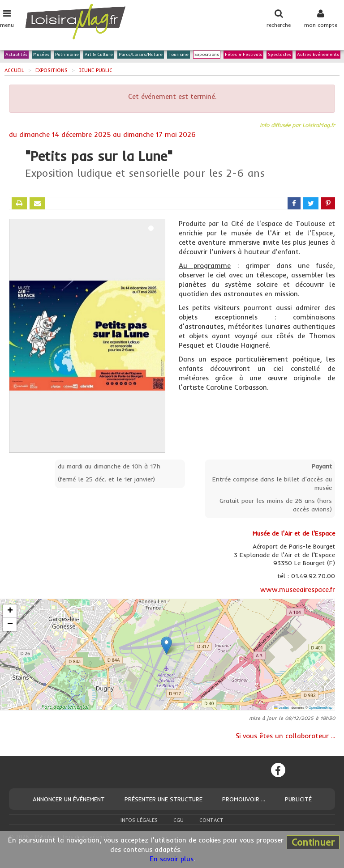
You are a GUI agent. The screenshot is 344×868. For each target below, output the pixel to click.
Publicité (298, 799)
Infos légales (139, 820)
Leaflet (281, 708)
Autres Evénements (318, 55)
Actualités (16, 55)
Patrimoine (67, 55)
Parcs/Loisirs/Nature (141, 55)
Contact (211, 820)
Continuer (313, 842)
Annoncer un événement (69, 799)
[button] (166, 645)
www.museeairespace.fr (298, 589)
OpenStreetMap (320, 708)
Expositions (207, 55)
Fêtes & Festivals (243, 55)
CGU (178, 820)
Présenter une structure (163, 799)
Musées (41, 55)
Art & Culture (99, 55)
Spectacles (279, 55)
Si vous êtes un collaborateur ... (285, 736)
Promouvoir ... (244, 799)
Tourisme (178, 55)
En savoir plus (172, 859)
